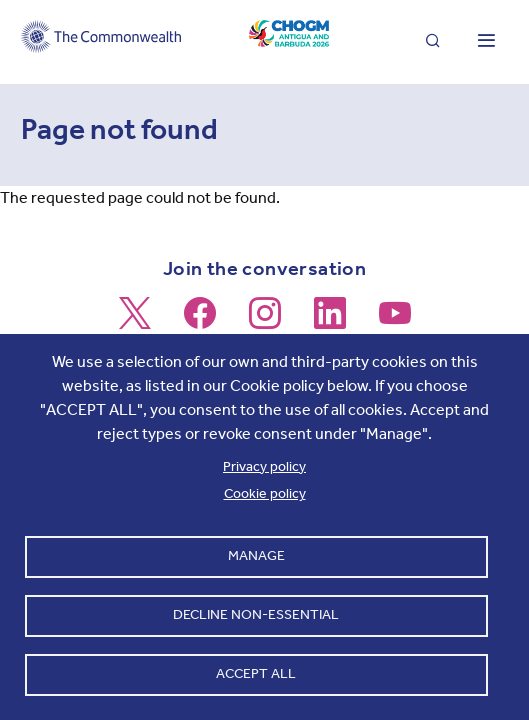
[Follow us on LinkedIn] (330, 321)
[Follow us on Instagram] (265, 321)
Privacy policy (264, 466)
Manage (256, 555)
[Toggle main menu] (486, 42)
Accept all (256, 673)
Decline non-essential (256, 614)
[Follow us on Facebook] (200, 321)
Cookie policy (265, 493)
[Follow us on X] (135, 321)
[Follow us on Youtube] (395, 321)
